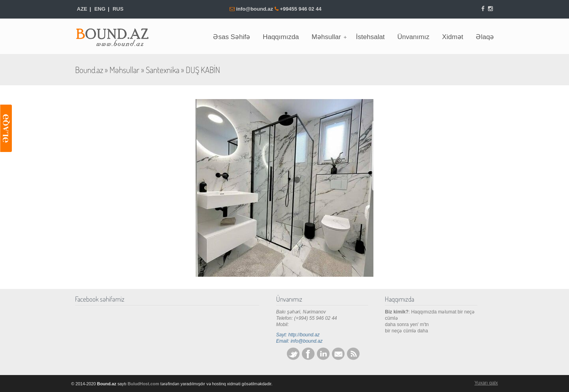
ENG (100, 9)
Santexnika (163, 70)
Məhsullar (124, 70)
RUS (118, 9)
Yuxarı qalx (486, 383)
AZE (82, 9)
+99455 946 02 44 (301, 9)
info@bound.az (255, 9)
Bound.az (117, 35)
